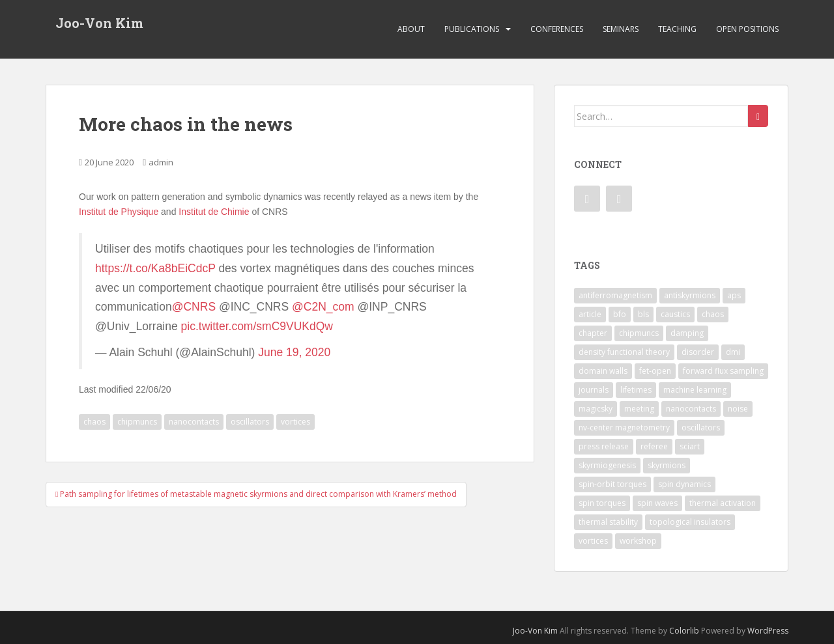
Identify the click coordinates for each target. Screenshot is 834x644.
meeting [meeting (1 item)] (639, 409)
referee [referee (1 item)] (654, 446)
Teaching (677, 29)
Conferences (557, 29)
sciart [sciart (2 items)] (690, 446)
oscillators (250, 422)
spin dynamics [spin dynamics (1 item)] (684, 484)
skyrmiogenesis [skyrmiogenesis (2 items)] (607, 465)
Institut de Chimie (214, 212)
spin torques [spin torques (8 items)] (602, 503)
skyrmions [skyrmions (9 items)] (667, 465)
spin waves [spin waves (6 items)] (657, 503)
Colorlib (684, 631)
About (411, 29)
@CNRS (194, 307)
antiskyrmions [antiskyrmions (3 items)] (690, 295)
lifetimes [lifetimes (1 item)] (636, 390)
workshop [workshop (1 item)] (638, 541)
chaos (94, 422)
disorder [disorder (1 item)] (698, 352)
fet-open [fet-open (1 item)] (655, 371)
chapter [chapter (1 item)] (593, 333)
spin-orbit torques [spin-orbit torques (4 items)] (612, 484)
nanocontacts (194, 422)
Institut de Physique (119, 212)
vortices (295, 422)
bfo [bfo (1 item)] (620, 314)
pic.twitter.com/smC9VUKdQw (257, 326)
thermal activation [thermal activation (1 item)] (723, 503)
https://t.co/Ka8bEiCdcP (155, 268)
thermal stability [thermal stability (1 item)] (608, 522)
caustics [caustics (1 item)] (675, 314)
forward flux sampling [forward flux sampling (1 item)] (723, 371)
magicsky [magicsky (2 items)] (596, 409)
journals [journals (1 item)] (594, 390)
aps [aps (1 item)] (734, 295)
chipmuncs (137, 422)
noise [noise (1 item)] (738, 409)
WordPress (768, 631)
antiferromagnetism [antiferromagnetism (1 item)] (615, 295)
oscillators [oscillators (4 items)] (701, 427)
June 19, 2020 (294, 352)
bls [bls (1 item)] (643, 314)
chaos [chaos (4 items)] (713, 314)
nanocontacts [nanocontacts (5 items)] (691, 409)
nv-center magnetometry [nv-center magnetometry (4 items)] (624, 427)
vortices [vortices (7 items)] (593, 541)
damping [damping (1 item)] (687, 333)
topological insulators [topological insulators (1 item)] (690, 522)
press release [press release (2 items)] (604, 446)
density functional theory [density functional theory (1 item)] (624, 352)
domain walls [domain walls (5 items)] (603, 371)
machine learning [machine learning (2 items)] (695, 390)
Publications (472, 29)
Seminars (621, 29)
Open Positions (747, 29)
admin (161, 162)
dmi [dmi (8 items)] (733, 352)
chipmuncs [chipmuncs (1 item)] (639, 333)
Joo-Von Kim (99, 23)
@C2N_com (323, 307)
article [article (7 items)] (590, 314)
